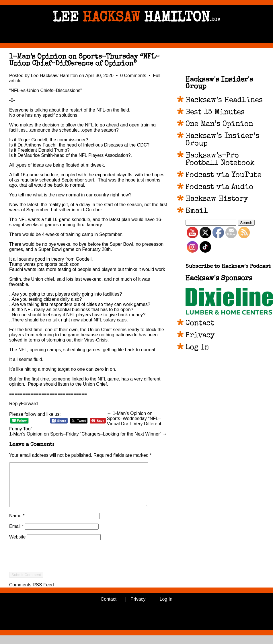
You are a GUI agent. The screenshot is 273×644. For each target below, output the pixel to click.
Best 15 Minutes (215, 113)
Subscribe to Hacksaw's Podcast (228, 267)
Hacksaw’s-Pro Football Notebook (220, 160)
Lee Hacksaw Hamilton (54, 76)
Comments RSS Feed (32, 593)
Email (16, 535)
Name (17, 524)
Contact (200, 324)
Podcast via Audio (219, 188)
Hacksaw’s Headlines (224, 101)
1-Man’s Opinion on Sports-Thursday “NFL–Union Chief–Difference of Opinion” (84, 61)
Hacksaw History (217, 199)
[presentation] (53, 575)
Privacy (200, 336)
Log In (197, 348)
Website (17, 546)
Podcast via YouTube (224, 175)
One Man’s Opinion (219, 124)
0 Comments (134, 76)
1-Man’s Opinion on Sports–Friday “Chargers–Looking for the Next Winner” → (88, 434)
